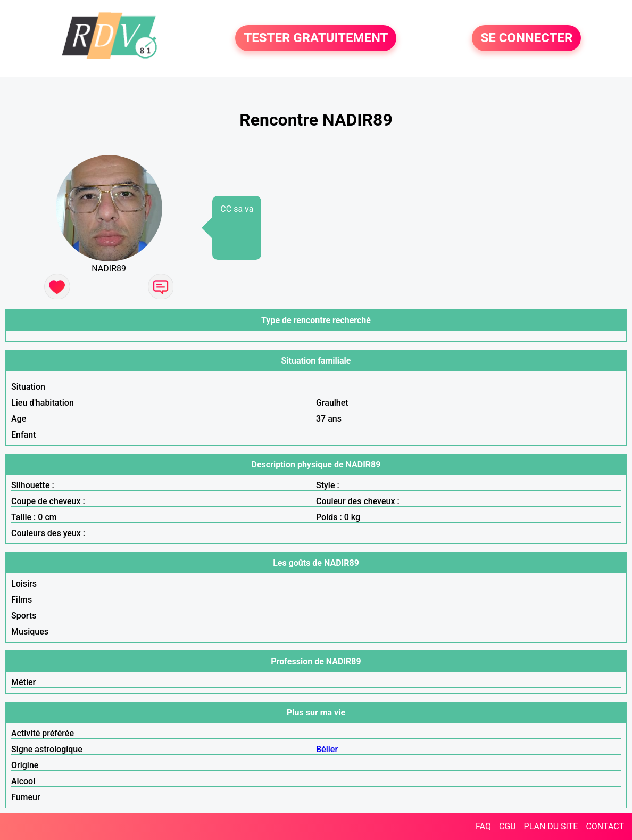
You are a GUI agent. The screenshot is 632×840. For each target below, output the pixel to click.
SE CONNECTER (526, 38)
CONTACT (605, 826)
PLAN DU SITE (551, 826)
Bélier (327, 749)
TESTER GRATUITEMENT (316, 38)
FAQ (483, 826)
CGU (508, 826)
